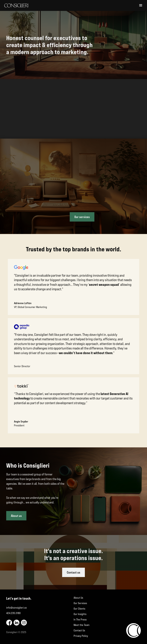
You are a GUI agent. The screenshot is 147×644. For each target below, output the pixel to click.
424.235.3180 (13, 613)
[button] (141, 5)
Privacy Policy (81, 636)
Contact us (73, 572)
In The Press (80, 619)
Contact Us (79, 630)
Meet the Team (81, 625)
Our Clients (79, 609)
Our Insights (80, 614)
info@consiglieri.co (17, 608)
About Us (78, 598)
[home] (70, 5)
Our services (82, 217)
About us (16, 516)
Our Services (80, 603)
